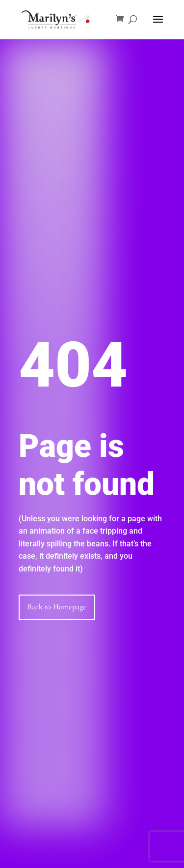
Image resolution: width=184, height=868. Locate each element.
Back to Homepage (57, 607)
